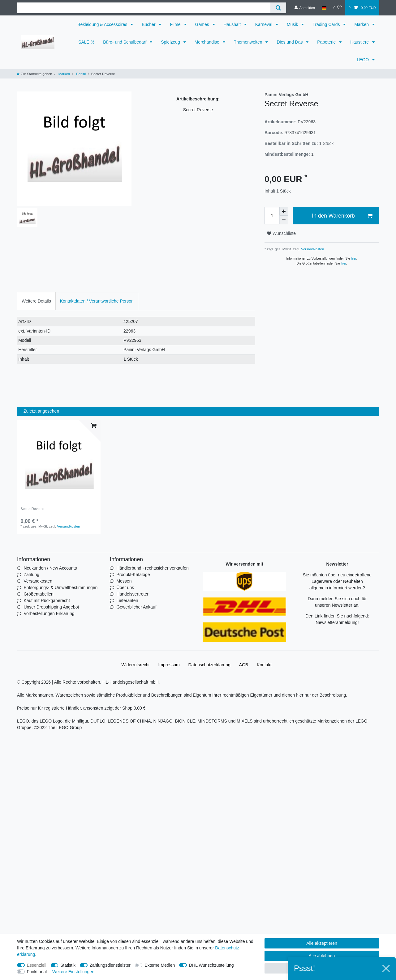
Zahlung (31, 575)
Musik (293, 24)
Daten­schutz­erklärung (209, 665)
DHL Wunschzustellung (211, 965)
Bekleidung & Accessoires (103, 24)
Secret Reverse (32, 509)
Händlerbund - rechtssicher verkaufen (152, 568)
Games (203, 24)
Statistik (68, 965)
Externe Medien (160, 965)
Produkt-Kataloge (133, 575)
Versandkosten (312, 249)
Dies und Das (290, 42)
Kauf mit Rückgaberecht (47, 600)
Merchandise (208, 42)
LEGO (363, 60)
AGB (244, 665)
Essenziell (37, 965)
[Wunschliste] (337, 8)
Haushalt (233, 24)
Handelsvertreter (132, 594)
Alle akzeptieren (322, 943)
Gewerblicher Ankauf (136, 607)
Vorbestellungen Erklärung (49, 613)
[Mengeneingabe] (272, 216)
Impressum (169, 665)
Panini (80, 74)
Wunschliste (281, 233)
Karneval (264, 24)
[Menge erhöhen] (284, 211)
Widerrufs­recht (135, 665)
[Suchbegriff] (144, 8)
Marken (362, 24)
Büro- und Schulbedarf (125, 42)
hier (354, 258)
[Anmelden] (305, 8)
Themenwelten (249, 42)
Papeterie (327, 42)
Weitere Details (36, 301)
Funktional (37, 972)
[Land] (324, 8)
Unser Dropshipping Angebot (51, 607)
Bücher (149, 24)
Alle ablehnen (322, 956)
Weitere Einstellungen (73, 972)
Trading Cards (327, 24)
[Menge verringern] (284, 220)
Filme (176, 24)
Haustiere (360, 42)
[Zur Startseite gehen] (34, 74)
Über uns (125, 588)
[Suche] (278, 8)
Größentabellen (39, 594)
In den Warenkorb (342, 216)
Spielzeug (171, 42)
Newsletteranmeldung (336, 622)
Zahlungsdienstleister (110, 965)
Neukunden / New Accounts (50, 568)
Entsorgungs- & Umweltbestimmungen (60, 588)
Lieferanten (127, 600)
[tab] (36, 301)
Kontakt (264, 665)
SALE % (86, 42)
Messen (124, 581)
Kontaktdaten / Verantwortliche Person (97, 301)
